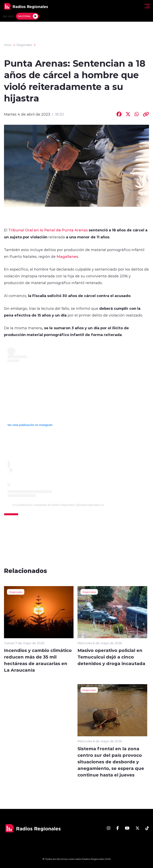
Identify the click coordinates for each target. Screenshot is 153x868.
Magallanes (67, 256)
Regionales (24, 45)
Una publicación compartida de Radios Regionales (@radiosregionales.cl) (58, 505)
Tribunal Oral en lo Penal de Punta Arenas (48, 230)
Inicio (8, 45)
